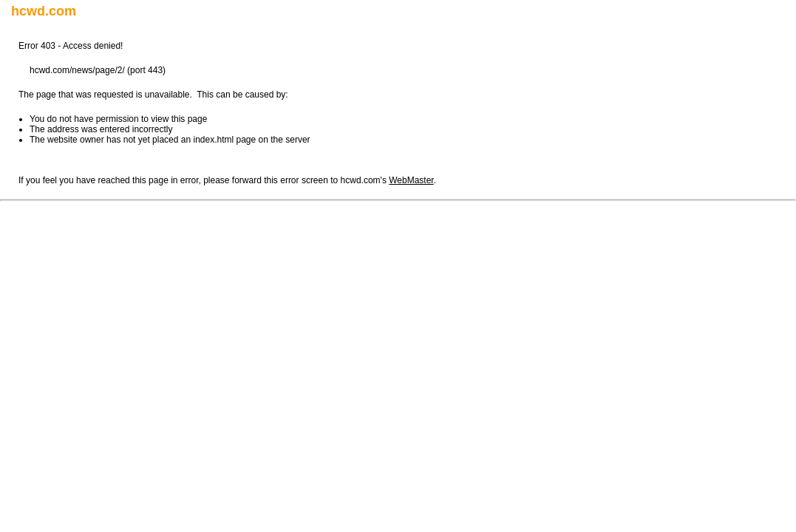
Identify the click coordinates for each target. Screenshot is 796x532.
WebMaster (411, 180)
